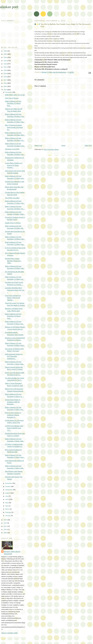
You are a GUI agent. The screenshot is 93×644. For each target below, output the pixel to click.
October (8, 486)
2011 (5, 526)
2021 (5, 67)
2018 (5, 77)
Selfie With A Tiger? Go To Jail (15, 95)
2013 (5, 520)
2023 (5, 61)
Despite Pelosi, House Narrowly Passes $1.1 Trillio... (13, 261)
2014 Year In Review (12, 98)
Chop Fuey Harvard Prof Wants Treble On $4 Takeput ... (13, 298)
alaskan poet (9, 7)
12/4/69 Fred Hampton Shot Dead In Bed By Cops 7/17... (14, 428)
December (9, 92)
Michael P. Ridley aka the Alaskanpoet (12, 553)
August (8, 493)
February (8, 512)
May (7, 503)
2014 (5, 90)
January (8, 516)
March (8, 509)
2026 (5, 51)
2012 (5, 523)
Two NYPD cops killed (12, 198)
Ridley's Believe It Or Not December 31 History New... (13, 103)
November (9, 483)
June (7, 499)
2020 (5, 70)
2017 (5, 80)
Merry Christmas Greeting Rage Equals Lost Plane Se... (14, 127)
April (7, 506)
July (7, 496)
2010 (5, 529)
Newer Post (38, 145)
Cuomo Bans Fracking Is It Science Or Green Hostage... (14, 165)
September (9, 490)
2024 (5, 57)
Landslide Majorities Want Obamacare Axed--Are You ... (15, 290)
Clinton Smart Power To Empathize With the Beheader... (13, 402)
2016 (5, 83)
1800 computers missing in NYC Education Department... (14, 356)
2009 (5, 533)
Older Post (88, 145)
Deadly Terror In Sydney (13, 223)
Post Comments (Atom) (51, 149)
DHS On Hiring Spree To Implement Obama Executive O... (13, 415)
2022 (5, 64)
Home (63, 145)
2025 (5, 54)
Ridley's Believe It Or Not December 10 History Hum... (13, 316)
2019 (5, 74)
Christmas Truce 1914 (12, 149)
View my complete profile (9, 633)
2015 (5, 86)
